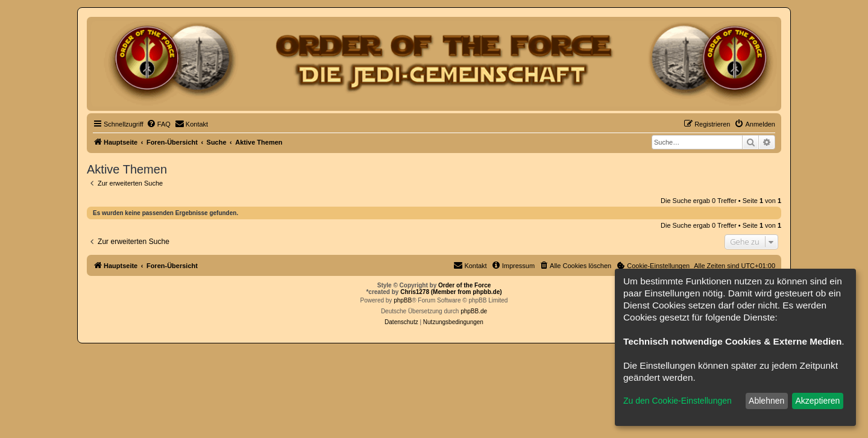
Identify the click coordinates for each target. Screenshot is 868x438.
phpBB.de (474, 311)
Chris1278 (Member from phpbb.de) (451, 292)
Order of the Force (464, 285)
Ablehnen (766, 401)
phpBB (403, 300)
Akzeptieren (817, 401)
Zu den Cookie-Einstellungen (678, 401)
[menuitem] (159, 124)
